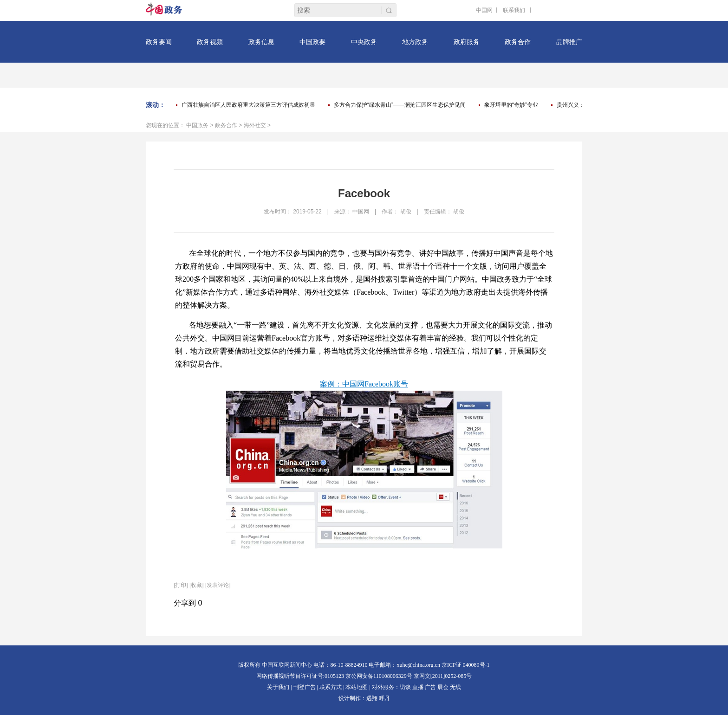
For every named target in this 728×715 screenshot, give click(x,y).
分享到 (185, 603)
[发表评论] (218, 585)
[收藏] (197, 585)
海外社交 (255, 125)
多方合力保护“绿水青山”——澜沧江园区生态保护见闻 (400, 105)
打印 (181, 585)
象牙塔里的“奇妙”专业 (511, 105)
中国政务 (197, 125)
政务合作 (226, 125)
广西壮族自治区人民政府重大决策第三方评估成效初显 (248, 105)
